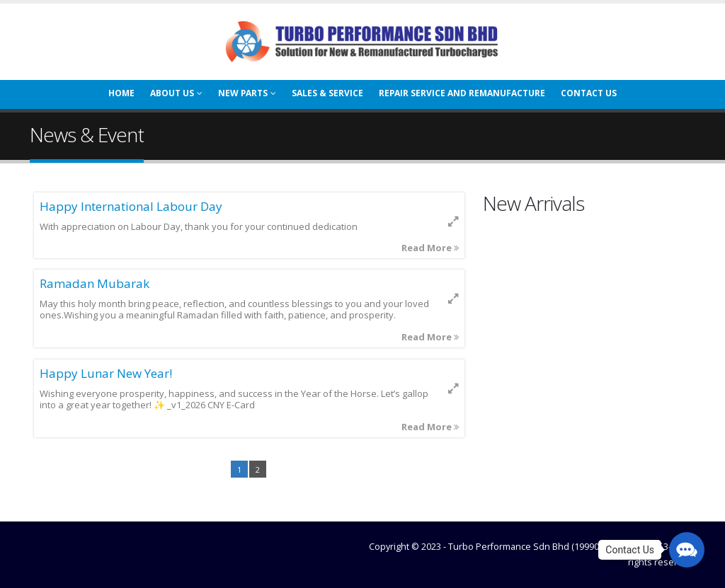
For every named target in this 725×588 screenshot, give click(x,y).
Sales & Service (327, 93)
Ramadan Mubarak (95, 283)
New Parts (243, 93)
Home (121, 93)
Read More (430, 248)
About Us (172, 93)
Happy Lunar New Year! (106, 373)
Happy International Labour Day (131, 206)
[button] (687, 550)
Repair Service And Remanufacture (462, 93)
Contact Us (589, 93)
